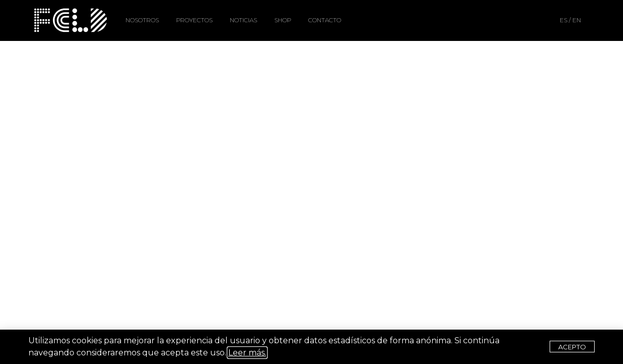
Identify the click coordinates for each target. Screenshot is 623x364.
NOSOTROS (142, 20)
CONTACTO (325, 20)
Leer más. (247, 353)
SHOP (283, 20)
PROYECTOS (194, 20)
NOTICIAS (243, 20)
